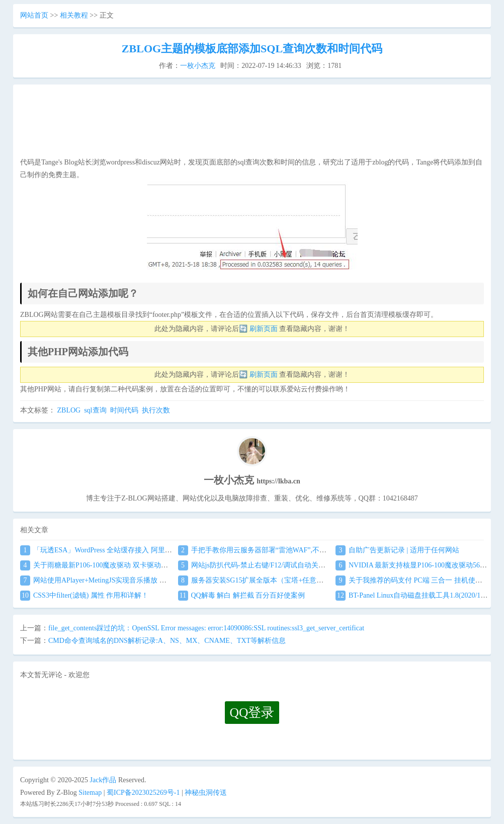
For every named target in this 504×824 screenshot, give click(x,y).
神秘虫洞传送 (206, 793)
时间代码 (124, 410)
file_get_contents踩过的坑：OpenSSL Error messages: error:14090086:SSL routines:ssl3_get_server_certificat (206, 628)
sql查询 (95, 410)
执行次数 (156, 410)
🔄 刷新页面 (258, 329)
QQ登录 (252, 713)
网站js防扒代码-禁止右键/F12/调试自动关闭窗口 (259, 565)
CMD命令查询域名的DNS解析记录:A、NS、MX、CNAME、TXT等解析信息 (167, 641)
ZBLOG (69, 410)
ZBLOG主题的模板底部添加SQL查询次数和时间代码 (252, 49)
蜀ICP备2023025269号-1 (143, 793)
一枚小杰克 (198, 66)
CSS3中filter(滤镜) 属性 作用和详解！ (84, 595)
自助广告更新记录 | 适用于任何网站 (397, 550)
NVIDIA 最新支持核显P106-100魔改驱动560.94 (414, 565)
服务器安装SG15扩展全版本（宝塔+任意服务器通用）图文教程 (283, 580)
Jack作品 (103, 780)
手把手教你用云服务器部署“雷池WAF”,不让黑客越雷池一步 (277, 550)
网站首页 (34, 15)
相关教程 (74, 15)
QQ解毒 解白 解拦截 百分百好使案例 (242, 595)
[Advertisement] (252, 124)
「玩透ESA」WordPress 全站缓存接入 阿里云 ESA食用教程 (118, 550)
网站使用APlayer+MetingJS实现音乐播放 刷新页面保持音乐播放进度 (132, 580)
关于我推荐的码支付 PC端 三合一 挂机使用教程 (416, 580)
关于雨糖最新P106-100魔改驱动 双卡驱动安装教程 (105, 565)
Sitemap (90, 793)
